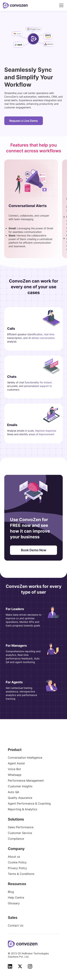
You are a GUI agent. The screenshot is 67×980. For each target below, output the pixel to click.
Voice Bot (14, 769)
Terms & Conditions (21, 874)
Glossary (14, 903)
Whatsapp (15, 775)
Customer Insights (20, 786)
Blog (11, 892)
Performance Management (26, 781)
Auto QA (13, 792)
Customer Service (20, 833)
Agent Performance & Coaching (29, 803)
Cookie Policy (17, 862)
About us (14, 857)
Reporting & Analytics (23, 809)
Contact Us (16, 925)
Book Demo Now (34, 550)
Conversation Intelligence (25, 758)
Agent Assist (16, 763)
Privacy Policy (17, 868)
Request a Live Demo (24, 121)
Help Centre (16, 897)
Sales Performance (21, 827)
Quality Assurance (20, 798)
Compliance (16, 839)
